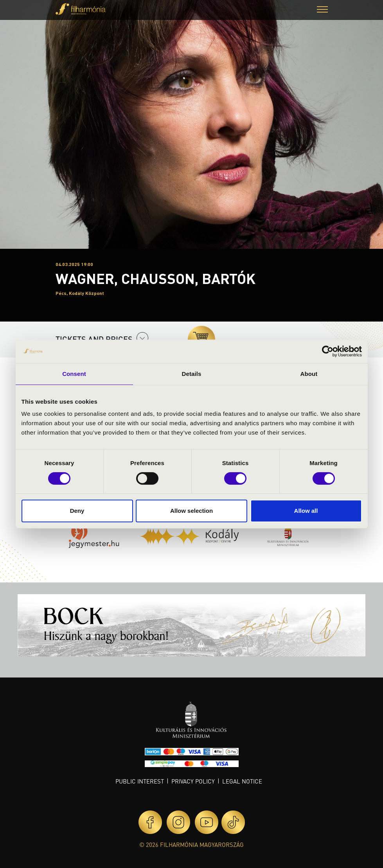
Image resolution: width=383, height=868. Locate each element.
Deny (77, 511)
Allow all (306, 511)
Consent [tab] (74, 374)
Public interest (140, 781)
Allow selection (191, 511)
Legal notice (242, 781)
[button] (322, 10)
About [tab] (309, 374)
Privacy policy (193, 781)
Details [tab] (192, 374)
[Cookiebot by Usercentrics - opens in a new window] (328, 351)
